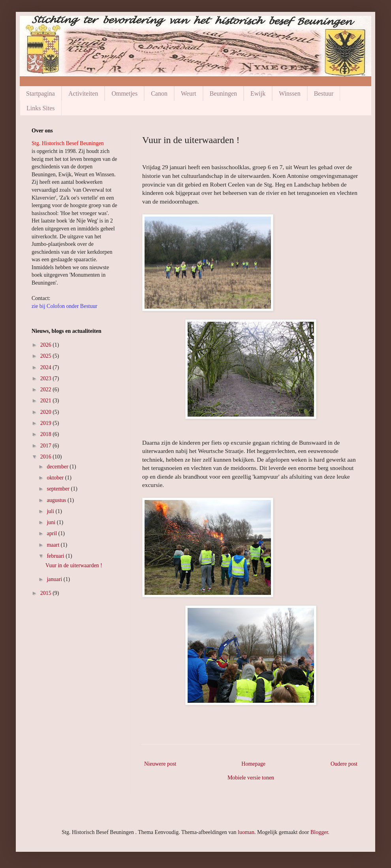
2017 (47, 446)
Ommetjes (124, 93)
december (58, 467)
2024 (47, 367)
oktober (56, 478)
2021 (47, 401)
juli (51, 511)
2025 (47, 356)
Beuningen (223, 93)
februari (56, 556)
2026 (47, 345)
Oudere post (344, 764)
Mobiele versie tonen (251, 778)
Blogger (319, 832)
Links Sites (41, 108)
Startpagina (40, 93)
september (59, 489)
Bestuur (324, 93)
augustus (57, 500)
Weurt (189, 93)
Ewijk (258, 93)
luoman (246, 832)
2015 (47, 593)
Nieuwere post (160, 764)
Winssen (289, 93)
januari (55, 579)
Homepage (253, 764)
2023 (47, 378)
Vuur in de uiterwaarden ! (74, 565)
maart (54, 545)
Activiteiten (83, 93)
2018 (47, 434)
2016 (47, 457)
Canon (159, 93)
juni (52, 522)
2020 (47, 412)
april (52, 533)
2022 (47, 390)
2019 (47, 423)
